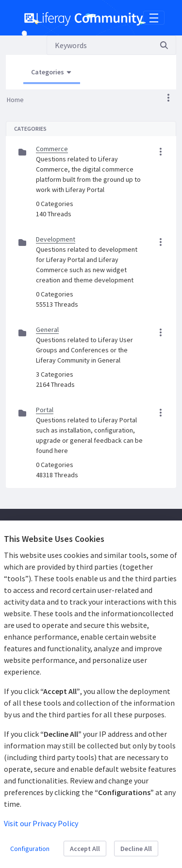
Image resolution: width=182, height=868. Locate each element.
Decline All (136, 849)
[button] (168, 98)
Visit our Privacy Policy (41, 823)
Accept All (85, 849)
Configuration (30, 849)
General (47, 330)
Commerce (52, 149)
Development (56, 239)
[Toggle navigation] (154, 18)
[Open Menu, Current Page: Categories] (52, 72)
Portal (45, 410)
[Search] (99, 45)
